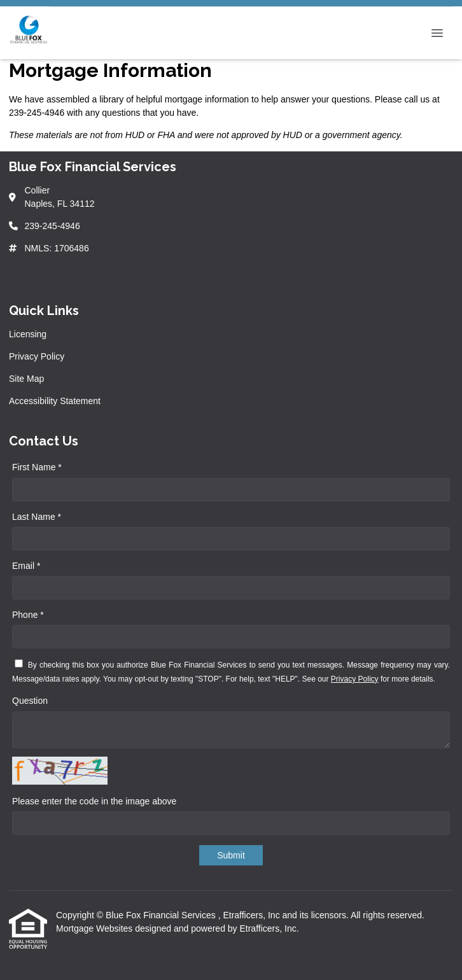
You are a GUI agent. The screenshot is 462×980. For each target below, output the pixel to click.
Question (30, 701)
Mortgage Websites (95, 928)
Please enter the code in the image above (94, 801)
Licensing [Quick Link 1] (28, 334)
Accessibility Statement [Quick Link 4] (55, 401)
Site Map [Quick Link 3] (26, 379)
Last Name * (37, 517)
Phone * (28, 615)
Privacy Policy (355, 679)
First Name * (37, 467)
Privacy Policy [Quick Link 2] (37, 356)
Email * (26, 566)
